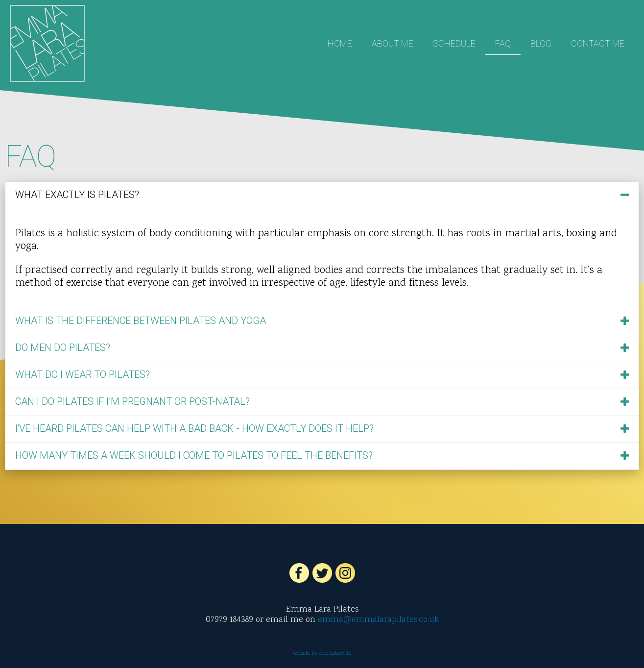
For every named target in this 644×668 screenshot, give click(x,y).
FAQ (503, 43)
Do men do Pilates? (63, 347)
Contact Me (598, 43)
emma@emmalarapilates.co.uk (378, 620)
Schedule (454, 43)
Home (340, 43)
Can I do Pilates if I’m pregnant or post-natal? (132, 401)
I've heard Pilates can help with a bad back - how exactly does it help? (194, 428)
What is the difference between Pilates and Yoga (141, 321)
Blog (541, 43)
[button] (322, 196)
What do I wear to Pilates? (83, 374)
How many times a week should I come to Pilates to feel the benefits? (194, 455)
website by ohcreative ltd (322, 654)
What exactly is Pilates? (77, 195)
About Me (393, 43)
